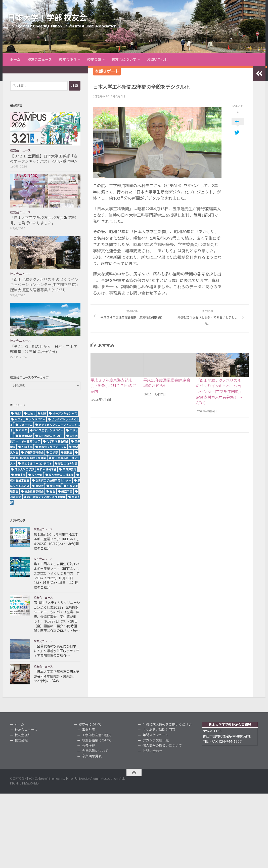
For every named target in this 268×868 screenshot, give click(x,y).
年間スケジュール (155, 735)
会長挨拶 (88, 746)
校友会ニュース (40, 59)
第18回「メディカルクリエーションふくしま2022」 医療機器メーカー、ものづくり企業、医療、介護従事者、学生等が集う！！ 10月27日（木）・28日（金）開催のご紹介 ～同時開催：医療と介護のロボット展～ (57, 617)
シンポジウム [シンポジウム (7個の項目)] (37, 419)
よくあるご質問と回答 (159, 730)
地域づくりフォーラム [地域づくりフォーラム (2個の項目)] (53, 447)
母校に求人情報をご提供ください (167, 724)
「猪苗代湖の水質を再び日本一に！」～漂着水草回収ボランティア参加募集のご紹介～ (57, 651)
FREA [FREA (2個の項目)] (18, 413)
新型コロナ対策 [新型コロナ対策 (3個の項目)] (68, 463)
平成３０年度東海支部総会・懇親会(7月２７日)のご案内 (113, 385)
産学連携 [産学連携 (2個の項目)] (55, 486)
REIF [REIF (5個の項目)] (44, 413)
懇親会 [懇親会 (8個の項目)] (68, 452)
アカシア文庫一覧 (156, 740)
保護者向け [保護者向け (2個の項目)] (26, 436)
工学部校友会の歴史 (97, 735)
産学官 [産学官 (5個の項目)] (40, 486)
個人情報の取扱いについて (162, 746)
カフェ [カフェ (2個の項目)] (19, 419)
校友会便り (68, 59)
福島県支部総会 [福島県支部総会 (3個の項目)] (34, 491)
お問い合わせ (157, 59)
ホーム (15, 59)
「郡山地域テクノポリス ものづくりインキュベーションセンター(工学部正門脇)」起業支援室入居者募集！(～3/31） (220, 391)
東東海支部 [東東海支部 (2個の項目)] (70, 469)
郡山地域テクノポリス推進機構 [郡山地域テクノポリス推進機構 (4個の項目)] (46, 497)
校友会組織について (97, 740)
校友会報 (94, 59)
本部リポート (107, 71)
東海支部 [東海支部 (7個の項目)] (20, 475)
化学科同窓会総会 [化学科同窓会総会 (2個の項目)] (58, 441)
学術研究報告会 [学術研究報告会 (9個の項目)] (34, 452)
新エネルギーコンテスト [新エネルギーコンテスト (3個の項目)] (37, 463)
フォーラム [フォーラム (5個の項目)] (26, 425)
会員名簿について (95, 751)
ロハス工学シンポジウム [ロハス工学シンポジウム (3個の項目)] (48, 430)
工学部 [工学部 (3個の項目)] (54, 452)
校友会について (124, 59)
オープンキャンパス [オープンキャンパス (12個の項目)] (65, 413)
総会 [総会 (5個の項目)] (53, 491)
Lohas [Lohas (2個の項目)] (31, 413)
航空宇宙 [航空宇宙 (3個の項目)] (67, 491)
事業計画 (88, 730)
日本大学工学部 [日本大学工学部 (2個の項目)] (24, 469)
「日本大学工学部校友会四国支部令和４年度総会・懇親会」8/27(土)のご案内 (57, 676)
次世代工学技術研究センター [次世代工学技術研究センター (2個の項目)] (53, 480)
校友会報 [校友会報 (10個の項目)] (37, 475)
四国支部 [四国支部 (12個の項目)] (27, 447)
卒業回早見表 (92, 756)
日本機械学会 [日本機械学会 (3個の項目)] (48, 469)
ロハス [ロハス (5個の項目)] (23, 430)
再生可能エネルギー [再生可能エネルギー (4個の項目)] (51, 436)
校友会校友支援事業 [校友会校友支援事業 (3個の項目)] (61, 475)
